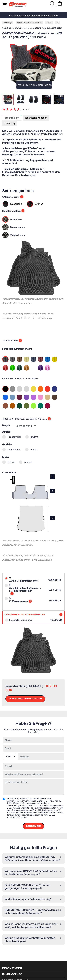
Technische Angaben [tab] (36, 118)
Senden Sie (33, 826)
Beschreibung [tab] (12, 118)
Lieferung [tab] (10, 124)
